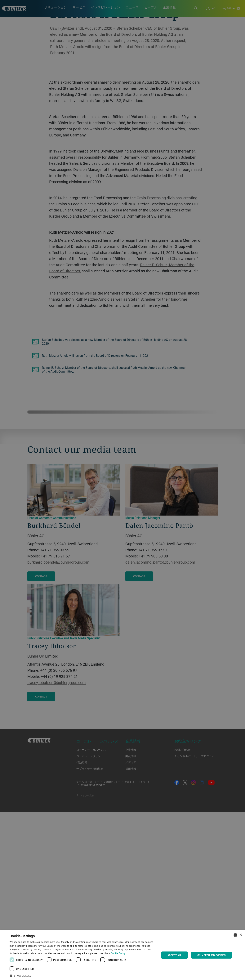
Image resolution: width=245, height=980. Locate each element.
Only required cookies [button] (211, 955)
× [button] (241, 935)
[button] (82, 975)
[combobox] (235, 935)
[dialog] (122, 955)
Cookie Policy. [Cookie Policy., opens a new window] (118, 953)
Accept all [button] (174, 955)
